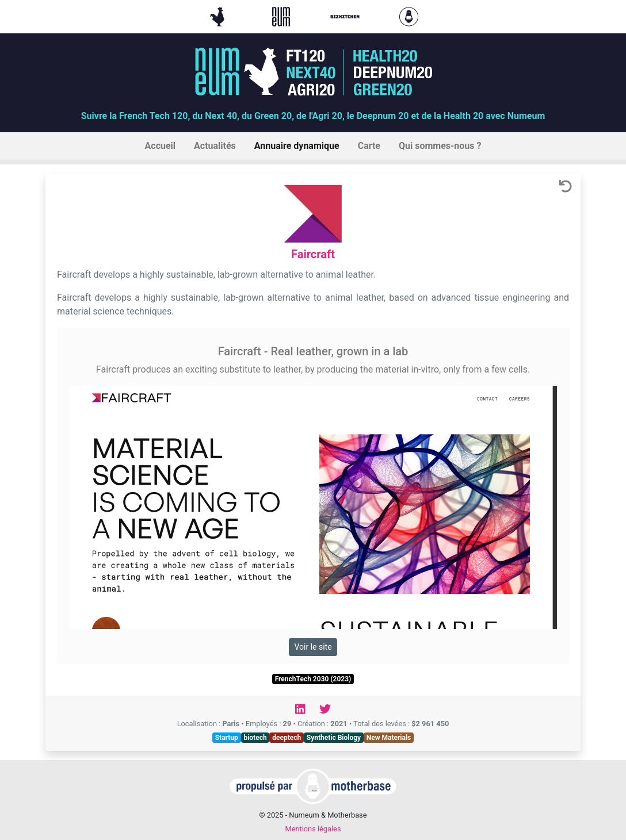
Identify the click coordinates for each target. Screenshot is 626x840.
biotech (255, 738)
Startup (227, 738)
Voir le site (313, 647)
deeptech (287, 738)
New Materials (389, 738)
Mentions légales (313, 829)
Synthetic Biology (334, 738)
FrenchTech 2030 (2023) (313, 679)
